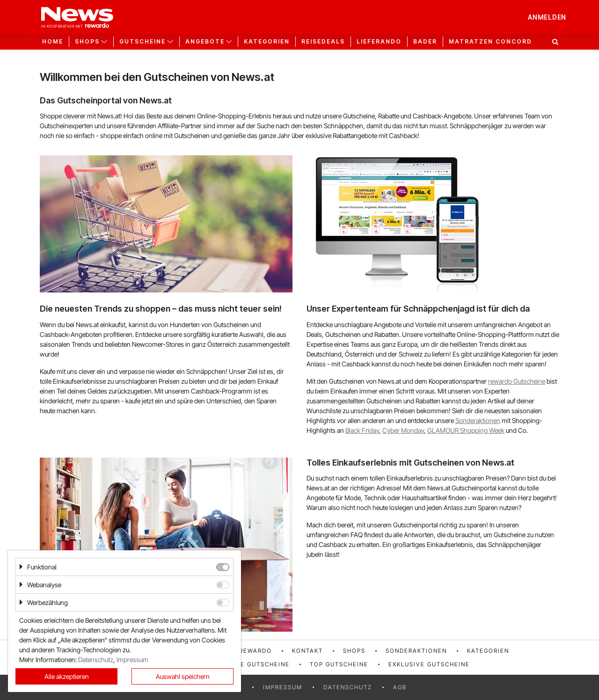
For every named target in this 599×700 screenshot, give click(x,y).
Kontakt (307, 651)
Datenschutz (348, 687)
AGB (400, 687)
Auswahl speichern (183, 676)
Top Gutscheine (339, 664)
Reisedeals (323, 42)
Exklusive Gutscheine (429, 664)
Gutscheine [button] (142, 42)
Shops (354, 651)
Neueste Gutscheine (252, 664)
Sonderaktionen (478, 420)
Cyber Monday (403, 430)
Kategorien (267, 42)
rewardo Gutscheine (517, 381)
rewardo (256, 651)
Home (53, 42)
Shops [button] (87, 42)
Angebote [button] (205, 42)
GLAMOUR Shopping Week (466, 430)
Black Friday (362, 430)
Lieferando (379, 42)
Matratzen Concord (490, 42)
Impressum (283, 687)
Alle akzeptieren (67, 676)
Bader (425, 42)
